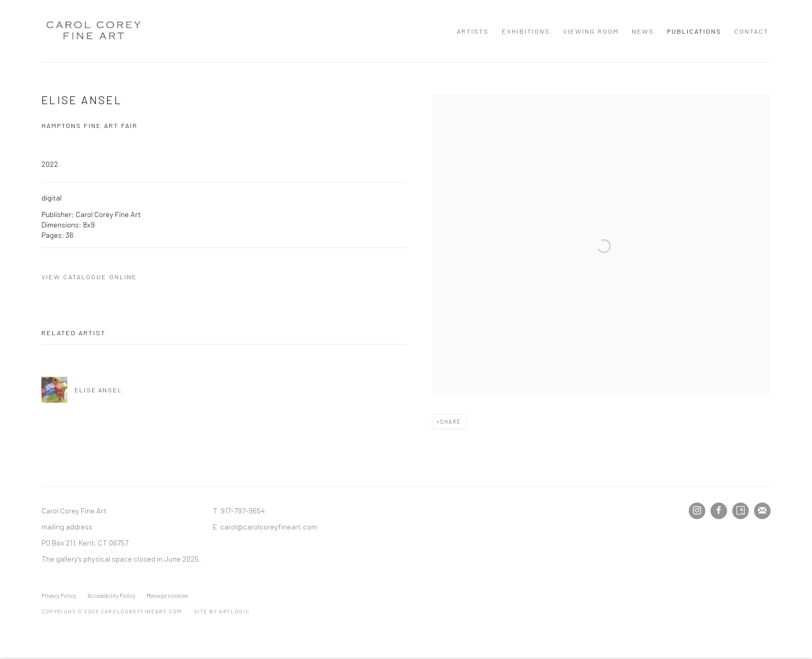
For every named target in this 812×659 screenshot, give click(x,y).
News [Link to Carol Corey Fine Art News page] (643, 31)
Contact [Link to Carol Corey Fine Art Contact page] (751, 31)
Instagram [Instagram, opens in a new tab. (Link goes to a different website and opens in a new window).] (697, 511)
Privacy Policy (59, 596)
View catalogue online (89, 277)
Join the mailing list (762, 511)
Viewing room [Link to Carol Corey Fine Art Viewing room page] (591, 31)
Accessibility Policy (111, 596)
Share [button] (451, 421)
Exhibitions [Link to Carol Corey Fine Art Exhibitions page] (526, 31)
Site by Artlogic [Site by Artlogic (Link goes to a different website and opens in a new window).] (222, 611)
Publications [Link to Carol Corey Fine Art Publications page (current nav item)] (694, 31)
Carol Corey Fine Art (93, 31)
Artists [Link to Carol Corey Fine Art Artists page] (473, 31)
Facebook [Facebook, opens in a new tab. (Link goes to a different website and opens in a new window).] (719, 511)
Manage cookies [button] (167, 596)
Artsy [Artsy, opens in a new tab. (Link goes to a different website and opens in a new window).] (741, 511)
